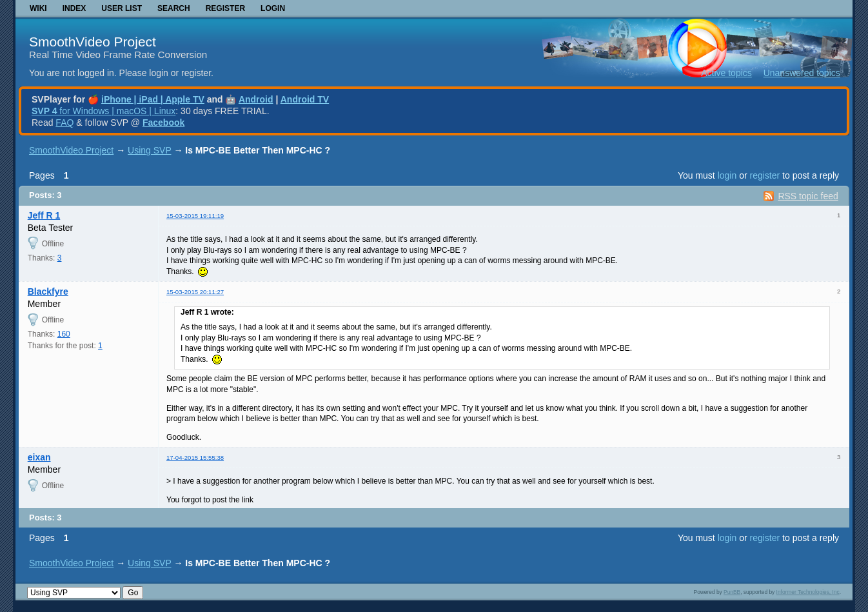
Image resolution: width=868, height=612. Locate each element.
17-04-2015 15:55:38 (195, 458)
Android (256, 99)
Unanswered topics (802, 73)
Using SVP (149, 150)
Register (225, 8)
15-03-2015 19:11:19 (195, 216)
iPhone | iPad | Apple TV (153, 99)
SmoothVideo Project (93, 42)
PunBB (732, 592)
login (727, 175)
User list (122, 8)
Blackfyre (48, 291)
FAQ (64, 123)
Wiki (38, 8)
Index (74, 8)
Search (174, 8)
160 (64, 334)
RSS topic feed (808, 196)
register (764, 175)
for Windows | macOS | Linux (104, 111)
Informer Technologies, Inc (808, 592)
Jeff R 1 (44, 215)
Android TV (305, 99)
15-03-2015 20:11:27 (195, 292)
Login (273, 8)
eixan (39, 457)
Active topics (726, 73)
